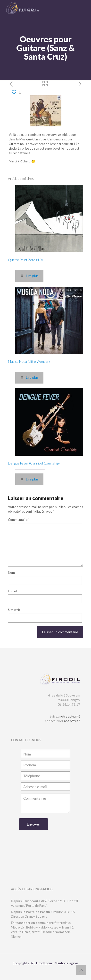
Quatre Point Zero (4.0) (25, 260)
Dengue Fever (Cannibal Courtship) (34, 463)
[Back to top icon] (81, 970)
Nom (11, 573)
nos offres (71, 721)
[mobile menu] (84, 7)
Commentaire (19, 520)
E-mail (12, 591)
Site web (14, 610)
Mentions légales (66, 963)
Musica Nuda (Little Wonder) (29, 361)
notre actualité (70, 716)
